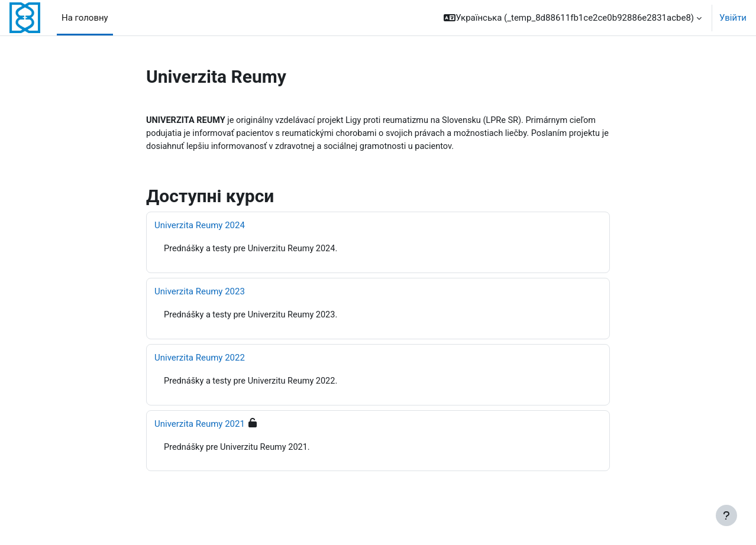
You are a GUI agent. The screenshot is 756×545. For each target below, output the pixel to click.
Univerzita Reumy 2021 (200, 426)
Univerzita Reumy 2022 (200, 360)
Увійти (733, 18)
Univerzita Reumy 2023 (200, 293)
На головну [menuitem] (85, 18)
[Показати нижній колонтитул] (726, 515)
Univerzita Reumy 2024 (200, 227)
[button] (573, 18)
